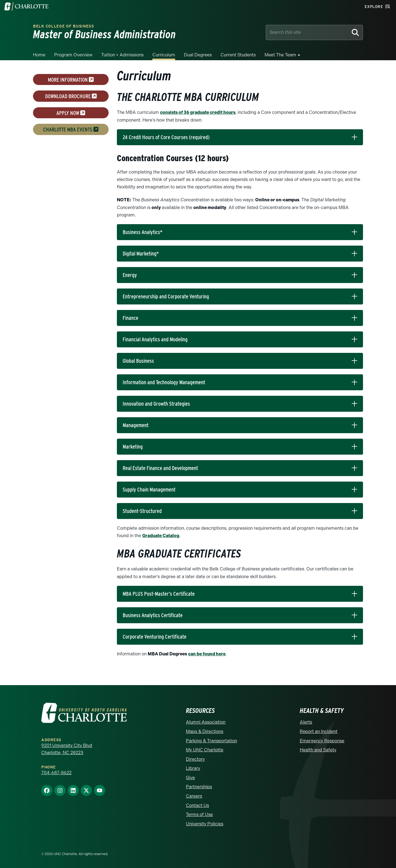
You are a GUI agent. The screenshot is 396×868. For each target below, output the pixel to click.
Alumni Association (206, 722)
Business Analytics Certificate (153, 615)
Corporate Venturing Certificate (155, 637)
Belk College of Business (64, 26)
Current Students (238, 55)
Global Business (138, 361)
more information (71, 79)
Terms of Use (199, 815)
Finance (130, 318)
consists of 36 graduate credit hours (198, 112)
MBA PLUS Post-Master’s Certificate (159, 594)
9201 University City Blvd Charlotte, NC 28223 (67, 749)
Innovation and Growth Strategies (156, 404)
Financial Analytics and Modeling (155, 339)
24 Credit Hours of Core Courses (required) (166, 137)
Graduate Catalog (161, 536)
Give (190, 778)
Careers (194, 796)
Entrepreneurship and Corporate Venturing (166, 296)
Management (136, 425)
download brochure (71, 96)
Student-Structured (142, 511)
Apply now (71, 113)
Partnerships (199, 787)
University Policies (205, 824)
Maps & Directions (205, 731)
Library (193, 768)
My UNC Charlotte (205, 750)
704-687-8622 (56, 773)
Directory (195, 759)
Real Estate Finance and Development (160, 468)
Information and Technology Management (164, 382)
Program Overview (73, 55)
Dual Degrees (198, 55)
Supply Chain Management (149, 490)
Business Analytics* (143, 232)
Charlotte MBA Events (71, 130)
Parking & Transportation (211, 741)
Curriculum (164, 55)
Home (39, 55)
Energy (130, 275)
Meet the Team (280, 55)
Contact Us (197, 805)
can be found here (207, 654)
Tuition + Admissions (122, 55)
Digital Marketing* (141, 254)
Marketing (133, 447)
